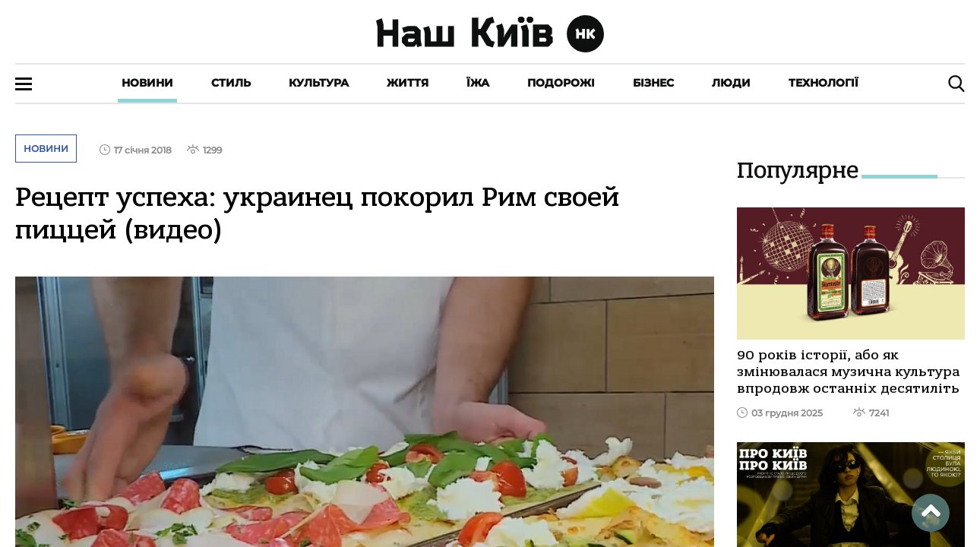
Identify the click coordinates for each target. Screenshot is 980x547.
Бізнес (653, 83)
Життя (408, 83)
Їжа (478, 83)
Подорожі (561, 83)
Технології (824, 83)
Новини (147, 83)
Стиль (231, 83)
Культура (319, 83)
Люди (731, 83)
